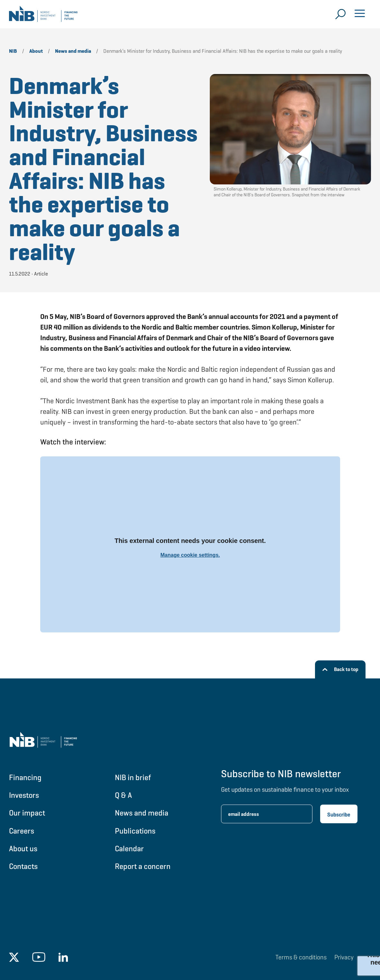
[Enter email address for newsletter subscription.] (267, 814)
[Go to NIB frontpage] (43, 16)
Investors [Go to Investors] (24, 795)
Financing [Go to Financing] (25, 777)
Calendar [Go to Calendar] (129, 849)
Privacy (344, 957)
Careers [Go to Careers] (22, 831)
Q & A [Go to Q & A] (123, 795)
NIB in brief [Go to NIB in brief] (133, 777)
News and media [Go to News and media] (142, 813)
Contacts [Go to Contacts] (23, 866)
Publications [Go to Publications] (135, 831)
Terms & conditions (301, 957)
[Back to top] (340, 669)
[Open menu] (360, 14)
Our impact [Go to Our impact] (27, 813)
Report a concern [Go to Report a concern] (143, 866)
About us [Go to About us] (23, 849)
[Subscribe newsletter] (339, 814)
